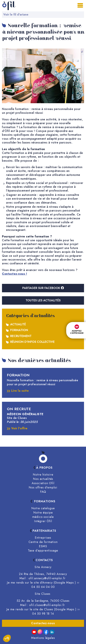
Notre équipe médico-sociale (43, 515)
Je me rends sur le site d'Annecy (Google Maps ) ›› (43, 583)
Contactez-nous (43, 623)
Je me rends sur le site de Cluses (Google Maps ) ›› (43, 609)
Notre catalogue (43, 508)
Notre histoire (43, 475)
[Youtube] (34, 632)
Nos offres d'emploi (43, 487)
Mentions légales (43, 638)
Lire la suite (18, 391)
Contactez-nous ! (14, 274)
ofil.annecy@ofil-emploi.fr (47, 578)
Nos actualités (43, 479)
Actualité (18, 324)
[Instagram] (40, 632)
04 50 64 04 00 (43, 587)
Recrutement (21, 336)
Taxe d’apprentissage (43, 551)
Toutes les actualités (43, 300)
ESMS (43, 546)
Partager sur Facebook (43, 288)
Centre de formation (43, 542)
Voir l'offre (17, 428)
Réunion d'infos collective (32, 342)
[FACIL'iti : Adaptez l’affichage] (76, 330)
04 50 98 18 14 (43, 614)
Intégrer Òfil (43, 521)
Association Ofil (43, 483)
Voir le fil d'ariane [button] (16, 15)
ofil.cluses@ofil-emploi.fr (47, 605)
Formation (19, 330)
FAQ (43, 492)
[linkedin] (52, 632)
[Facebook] (46, 632)
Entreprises (43, 538)
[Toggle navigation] (81, 5)
